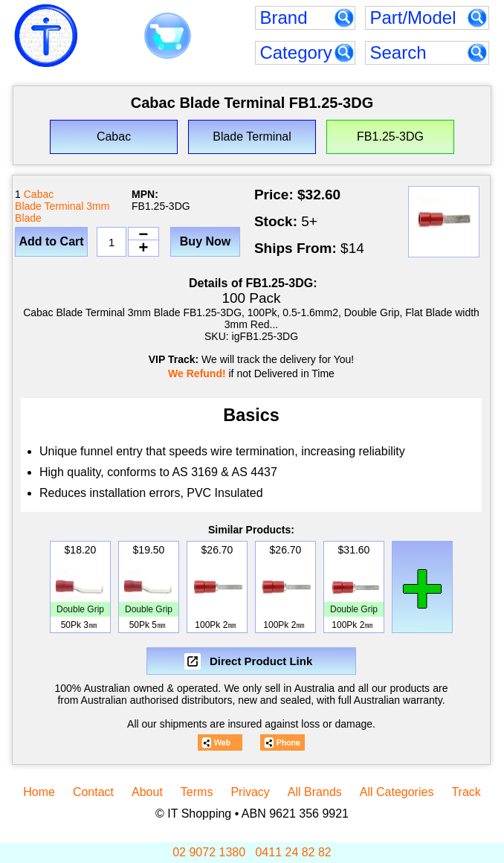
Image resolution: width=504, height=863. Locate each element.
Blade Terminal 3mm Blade (62, 212)
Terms (197, 792)
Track (466, 792)
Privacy (250, 792)
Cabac (39, 194)
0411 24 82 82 (293, 852)
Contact (93, 792)
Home (39, 792)
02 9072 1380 (209, 852)
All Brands (315, 792)
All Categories (397, 792)
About (147, 792)
